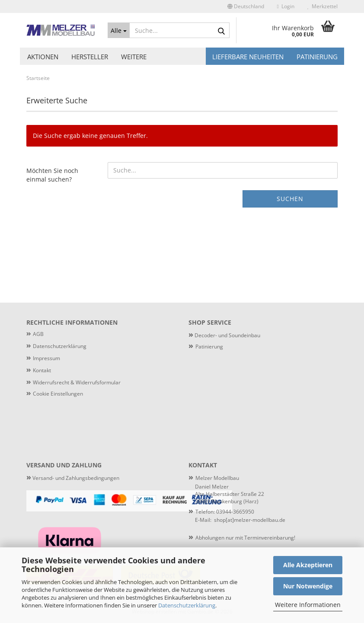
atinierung (211, 347)
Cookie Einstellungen (58, 394)
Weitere (134, 57)
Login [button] (286, 6)
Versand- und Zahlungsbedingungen (73, 478)
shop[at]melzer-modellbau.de (250, 520)
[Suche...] (119, 30)
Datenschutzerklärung (187, 605)
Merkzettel (322, 6)
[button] (246, 6)
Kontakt (42, 370)
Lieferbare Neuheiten (248, 57)
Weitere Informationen (308, 605)
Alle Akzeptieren (308, 565)
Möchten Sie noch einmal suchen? (52, 175)
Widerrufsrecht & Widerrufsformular (77, 382)
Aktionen (43, 57)
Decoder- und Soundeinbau (227, 335)
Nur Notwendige (308, 586)
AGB (38, 334)
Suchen (290, 199)
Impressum (46, 358)
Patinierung (317, 57)
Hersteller (90, 57)
